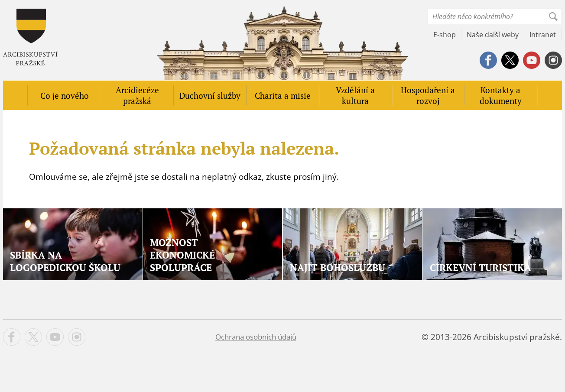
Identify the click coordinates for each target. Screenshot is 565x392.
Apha (30, 37)
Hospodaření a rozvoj (428, 95)
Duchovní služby (210, 96)
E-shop (445, 35)
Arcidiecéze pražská (137, 95)
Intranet (543, 35)
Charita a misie (283, 96)
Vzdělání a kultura (355, 95)
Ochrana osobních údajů (256, 337)
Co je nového (65, 96)
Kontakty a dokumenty (501, 95)
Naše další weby (493, 35)
